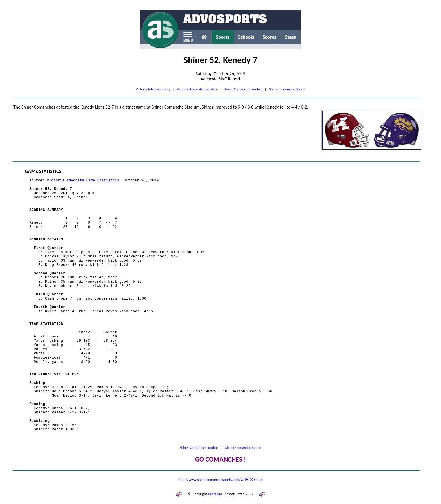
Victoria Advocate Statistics (197, 89)
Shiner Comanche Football (243, 89)
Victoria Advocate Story (153, 89)
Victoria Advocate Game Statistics (83, 180)
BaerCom (215, 494)
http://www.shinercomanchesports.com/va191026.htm (220, 480)
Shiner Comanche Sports (287, 89)
